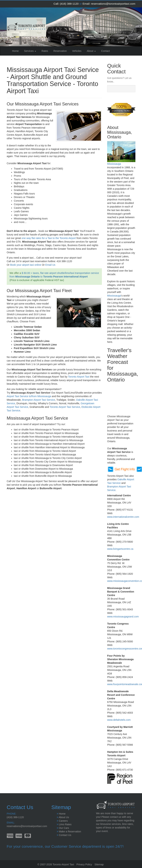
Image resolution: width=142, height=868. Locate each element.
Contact (105, 51)
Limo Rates (65, 824)
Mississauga (114, 164)
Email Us (50, 265)
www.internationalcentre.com (123, 517)
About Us (64, 817)
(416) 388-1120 (69, 4)
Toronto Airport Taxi (79, 377)
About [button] (91, 51)
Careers (63, 821)
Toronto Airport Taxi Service (65, 407)
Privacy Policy (84, 864)
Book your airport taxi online (26, 265)
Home (17, 51)
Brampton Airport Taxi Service (39, 400)
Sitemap (99, 864)
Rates (45, 51)
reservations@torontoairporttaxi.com (113, 4)
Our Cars (64, 828)
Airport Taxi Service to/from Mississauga (29, 396)
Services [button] (30, 51)
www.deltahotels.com (119, 720)
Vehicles (77, 51)
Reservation (60, 51)
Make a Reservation (70, 831)
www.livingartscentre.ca (120, 549)
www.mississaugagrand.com (123, 617)
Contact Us (65, 835)
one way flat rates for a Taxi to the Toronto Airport (49, 238)
